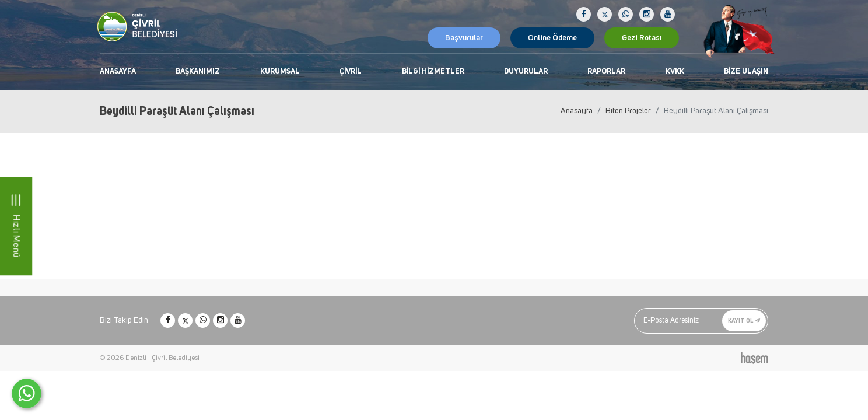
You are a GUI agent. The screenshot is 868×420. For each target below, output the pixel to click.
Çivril (351, 71)
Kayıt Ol (744, 321)
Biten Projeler (628, 111)
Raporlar (606, 71)
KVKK (675, 71)
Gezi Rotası (642, 38)
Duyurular (526, 71)
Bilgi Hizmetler (433, 71)
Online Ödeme (552, 38)
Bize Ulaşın (746, 71)
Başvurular (464, 38)
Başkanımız (198, 71)
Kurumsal (280, 71)
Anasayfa (118, 71)
